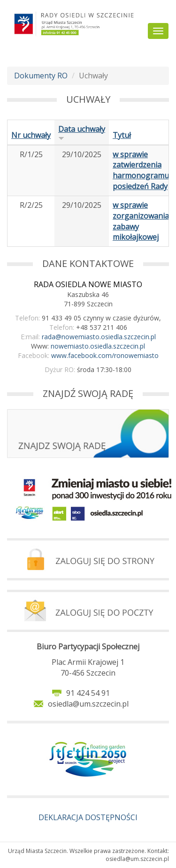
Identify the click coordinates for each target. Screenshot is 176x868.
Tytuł (122, 135)
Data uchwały (82, 132)
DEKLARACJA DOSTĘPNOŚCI (88, 817)
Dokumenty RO (41, 76)
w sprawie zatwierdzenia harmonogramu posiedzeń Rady (141, 171)
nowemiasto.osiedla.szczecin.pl (98, 346)
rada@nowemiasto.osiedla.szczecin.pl (99, 337)
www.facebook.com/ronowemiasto (105, 355)
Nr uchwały (31, 135)
